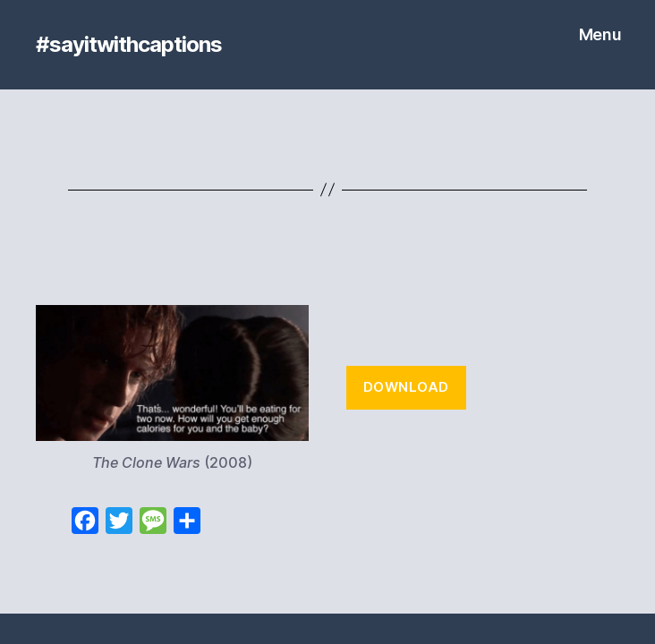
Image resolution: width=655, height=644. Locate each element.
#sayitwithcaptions (129, 45)
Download (406, 387)
